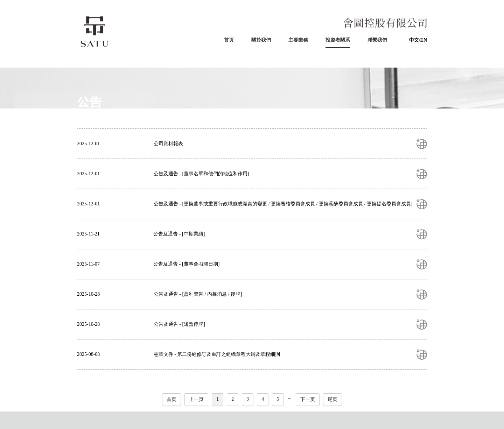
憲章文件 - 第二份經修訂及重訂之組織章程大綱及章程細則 (217, 354)
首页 (229, 40)
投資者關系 (338, 40)
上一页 (196, 399)
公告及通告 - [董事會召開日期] (186, 264)
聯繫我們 (377, 40)
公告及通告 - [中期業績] (179, 234)
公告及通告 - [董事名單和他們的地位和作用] (201, 174)
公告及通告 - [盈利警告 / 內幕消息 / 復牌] (198, 294)
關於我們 (261, 40)
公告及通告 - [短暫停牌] (179, 324)
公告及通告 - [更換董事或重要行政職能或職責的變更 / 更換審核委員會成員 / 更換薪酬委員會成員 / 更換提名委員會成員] (283, 204)
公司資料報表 (168, 144)
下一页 (308, 399)
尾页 (332, 399)
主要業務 (298, 40)
